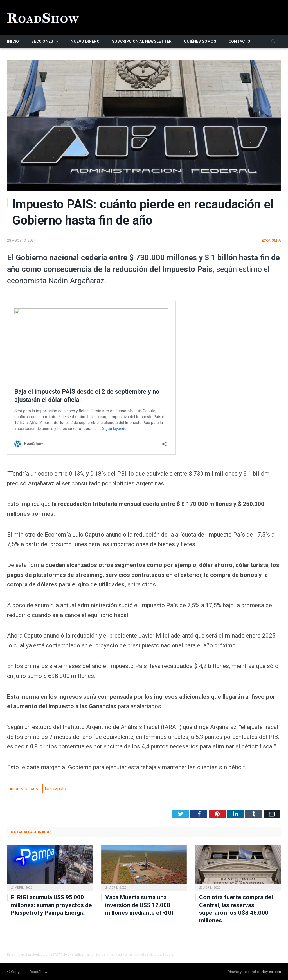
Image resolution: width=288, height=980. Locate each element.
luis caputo (55, 789)
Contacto (240, 41)
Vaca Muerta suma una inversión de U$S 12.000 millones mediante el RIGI (139, 905)
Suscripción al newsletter (142, 41)
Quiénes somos (200, 41)
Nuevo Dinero (85, 41)
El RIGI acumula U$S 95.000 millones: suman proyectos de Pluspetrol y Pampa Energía (51, 905)
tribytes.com (271, 972)
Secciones (42, 41)
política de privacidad (106, 955)
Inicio (13, 41)
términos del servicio (141, 955)
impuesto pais (24, 789)
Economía (271, 240)
